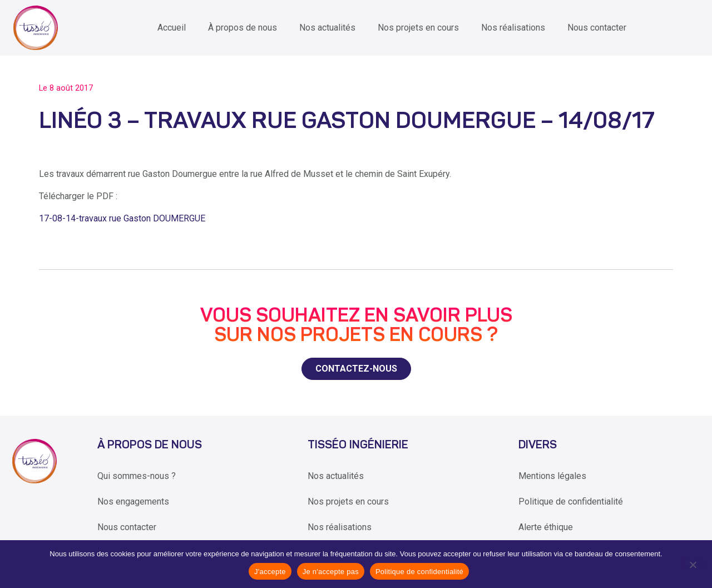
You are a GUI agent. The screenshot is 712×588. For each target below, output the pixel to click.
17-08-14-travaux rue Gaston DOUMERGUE (122, 218)
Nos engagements (133, 501)
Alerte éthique (546, 527)
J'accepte (270, 572)
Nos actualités (327, 28)
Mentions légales (552, 476)
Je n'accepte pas (331, 572)
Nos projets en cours (418, 28)
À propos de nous (243, 28)
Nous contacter (597, 28)
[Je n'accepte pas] (692, 564)
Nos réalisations (513, 28)
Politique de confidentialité (571, 501)
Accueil (172, 28)
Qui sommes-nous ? (137, 476)
